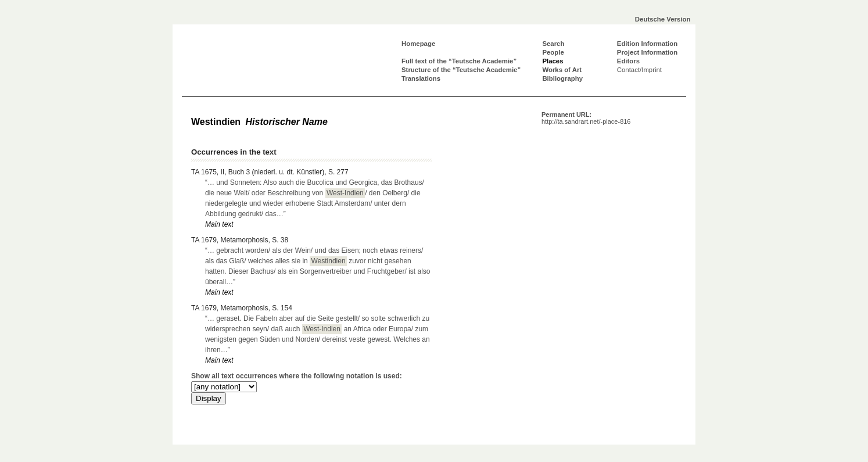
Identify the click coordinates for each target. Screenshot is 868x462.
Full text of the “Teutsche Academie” (459, 61)
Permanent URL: (586, 118)
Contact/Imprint (639, 70)
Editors (628, 61)
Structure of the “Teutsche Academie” (461, 70)
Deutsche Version (663, 19)
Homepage (418, 44)
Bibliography (562, 78)
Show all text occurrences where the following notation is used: (297, 376)
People (553, 52)
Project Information (647, 52)
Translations (421, 78)
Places (553, 61)
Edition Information (647, 44)
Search (553, 44)
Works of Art (562, 70)
